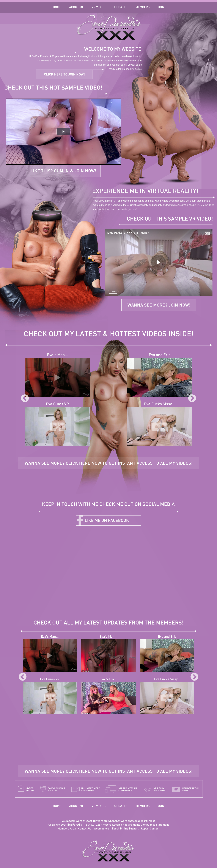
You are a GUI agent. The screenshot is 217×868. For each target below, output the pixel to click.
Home (57, 7)
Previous (25, 399)
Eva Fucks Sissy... (160, 404)
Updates (121, 7)
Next (192, 399)
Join (161, 7)
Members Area (67, 829)
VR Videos (99, 7)
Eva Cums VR (57, 404)
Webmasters (102, 829)
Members (143, 7)
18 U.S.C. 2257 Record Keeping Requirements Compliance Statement (127, 825)
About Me (76, 7)
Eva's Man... (57, 355)
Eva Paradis (75, 825)
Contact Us (85, 829)
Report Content (150, 829)
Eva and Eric (160, 355)
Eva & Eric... (109, 679)
